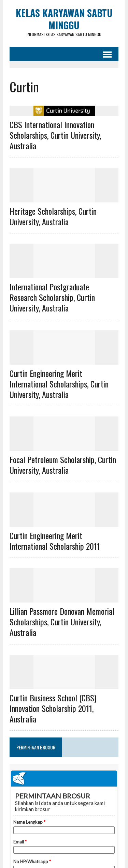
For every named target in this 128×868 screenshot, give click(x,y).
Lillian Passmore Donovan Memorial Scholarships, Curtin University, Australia (62, 622)
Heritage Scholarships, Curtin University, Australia (53, 216)
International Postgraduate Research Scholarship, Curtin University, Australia (52, 297)
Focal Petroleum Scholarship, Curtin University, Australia (63, 465)
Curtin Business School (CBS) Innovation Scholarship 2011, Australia (53, 708)
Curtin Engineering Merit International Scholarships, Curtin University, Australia (59, 384)
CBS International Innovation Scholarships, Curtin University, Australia (55, 135)
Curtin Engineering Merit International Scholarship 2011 (55, 541)
